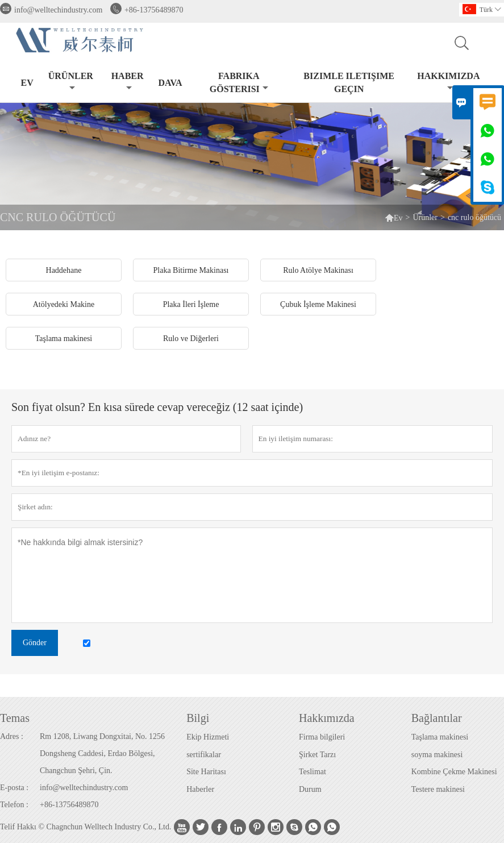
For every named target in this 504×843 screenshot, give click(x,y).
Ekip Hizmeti (208, 737)
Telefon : (14, 805)
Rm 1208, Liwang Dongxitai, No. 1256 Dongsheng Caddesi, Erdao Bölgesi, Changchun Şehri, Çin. (102, 753)
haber (128, 82)
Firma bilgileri (322, 737)
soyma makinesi (437, 755)
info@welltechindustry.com (58, 10)
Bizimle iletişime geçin (349, 82)
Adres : (12, 736)
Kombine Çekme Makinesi (454, 772)
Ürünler (71, 82)
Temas (15, 718)
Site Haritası (206, 772)
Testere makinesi (438, 789)
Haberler (200, 789)
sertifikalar (204, 755)
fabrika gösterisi (239, 82)
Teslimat (313, 772)
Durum (310, 789)
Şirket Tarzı (317, 755)
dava (170, 83)
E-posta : (14, 788)
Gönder (35, 643)
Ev (27, 83)
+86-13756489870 (154, 10)
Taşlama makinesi (440, 737)
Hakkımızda (448, 82)
